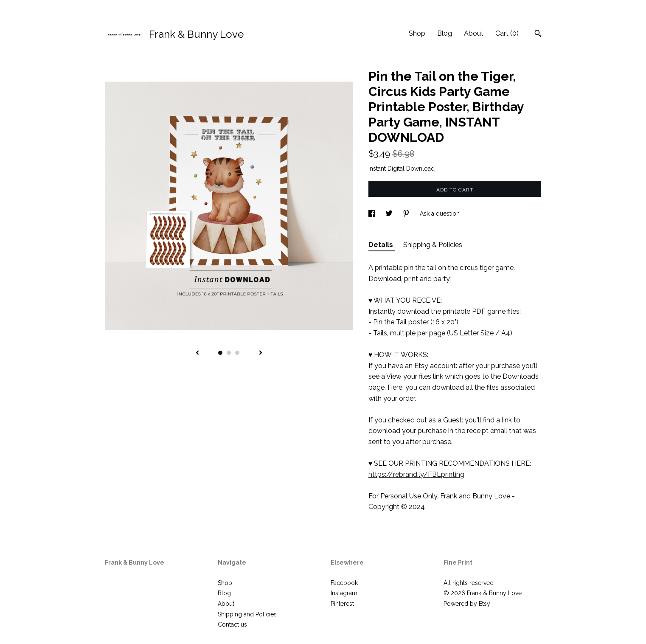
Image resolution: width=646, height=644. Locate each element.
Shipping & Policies (433, 245)
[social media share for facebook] (373, 214)
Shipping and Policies (247, 614)
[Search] (538, 34)
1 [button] (220, 353)
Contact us (232, 624)
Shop (417, 33)
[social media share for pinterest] (407, 214)
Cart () (507, 33)
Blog (445, 33)
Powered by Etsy (467, 604)
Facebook (344, 583)
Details (382, 245)
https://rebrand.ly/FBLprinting (416, 474)
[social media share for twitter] (390, 214)
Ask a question (440, 214)
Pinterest (342, 604)
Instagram (344, 593)
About (474, 33)
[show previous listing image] (197, 353)
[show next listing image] (261, 353)
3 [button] (237, 353)
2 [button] (229, 353)
